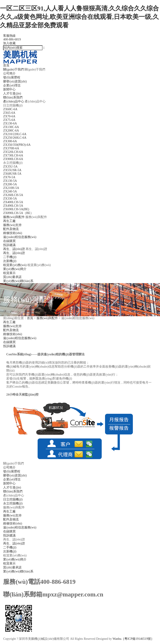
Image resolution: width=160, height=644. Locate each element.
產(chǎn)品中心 (14, 101)
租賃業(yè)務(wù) (15, 265)
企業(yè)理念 (12, 85)
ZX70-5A (9, 177)
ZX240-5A (10, 191)
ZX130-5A (10, 181)
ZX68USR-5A (12, 174)
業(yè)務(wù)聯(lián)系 (18, 281)
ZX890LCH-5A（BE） (18, 213)
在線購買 (9, 241)
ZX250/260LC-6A (15, 138)
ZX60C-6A (10, 109)
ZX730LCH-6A (13, 155)
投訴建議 (9, 245)
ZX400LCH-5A (13, 202)
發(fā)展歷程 (12, 77)
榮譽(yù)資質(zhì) (15, 81)
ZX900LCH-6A (13, 159)
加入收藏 (9, 43)
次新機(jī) (10, 261)
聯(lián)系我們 (13, 97)
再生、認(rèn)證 (14, 543)
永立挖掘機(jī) (13, 503)
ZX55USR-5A (12, 170)
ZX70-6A (9, 116)
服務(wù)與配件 (14, 217)
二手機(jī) (10, 257)
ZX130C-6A (11, 127)
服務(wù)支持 (12, 225)
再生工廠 (9, 221)
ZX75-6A (9, 120)
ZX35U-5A (10, 167)
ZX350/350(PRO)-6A (17, 145)
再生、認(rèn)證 (14, 253)
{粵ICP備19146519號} (138, 639)
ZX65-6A (9, 113)
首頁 (6, 65)
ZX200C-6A (11, 131)
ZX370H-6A (11, 148)
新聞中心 (9, 89)
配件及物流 (11, 229)
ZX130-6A (10, 123)
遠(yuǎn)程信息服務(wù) (20, 237)
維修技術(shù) (13, 233)
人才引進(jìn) (12, 93)
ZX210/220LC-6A (15, 134)
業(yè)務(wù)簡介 (15, 269)
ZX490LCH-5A (13, 206)
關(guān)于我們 (13, 69)
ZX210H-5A (11, 188)
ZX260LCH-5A (13, 195)
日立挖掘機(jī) (13, 499)
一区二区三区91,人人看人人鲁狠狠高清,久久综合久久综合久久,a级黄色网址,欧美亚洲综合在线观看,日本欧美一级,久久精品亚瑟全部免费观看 (79, 17)
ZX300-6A (10, 141)
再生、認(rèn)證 (14, 249)
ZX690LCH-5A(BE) (16, 209)
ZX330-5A (10, 199)
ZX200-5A (10, 184)
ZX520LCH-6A (13, 152)
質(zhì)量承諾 (12, 277)
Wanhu (117, 639)
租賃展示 (9, 273)
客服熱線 (80, 38)
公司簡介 (9, 73)
